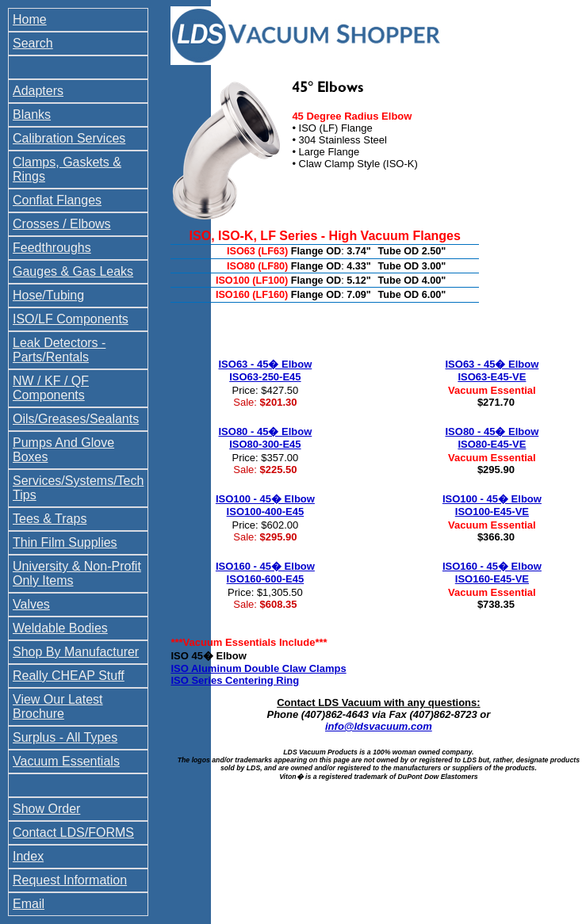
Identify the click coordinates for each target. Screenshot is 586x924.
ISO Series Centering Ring (235, 680)
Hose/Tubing (48, 295)
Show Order (46, 809)
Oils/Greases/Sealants (76, 419)
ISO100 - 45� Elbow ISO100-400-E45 (265, 505)
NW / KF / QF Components (51, 388)
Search (33, 43)
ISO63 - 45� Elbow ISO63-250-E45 (266, 370)
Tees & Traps (50, 519)
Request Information (70, 880)
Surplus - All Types (65, 737)
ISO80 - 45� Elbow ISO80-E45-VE (492, 438)
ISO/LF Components (71, 319)
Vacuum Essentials (66, 761)
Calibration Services (69, 138)
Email (29, 904)
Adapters (38, 91)
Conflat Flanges (57, 200)
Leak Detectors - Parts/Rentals (59, 350)
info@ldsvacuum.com (379, 726)
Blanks (32, 115)
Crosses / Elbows (62, 224)
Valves (31, 604)
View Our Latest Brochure (58, 706)
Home (30, 19)
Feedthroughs (52, 248)
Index (28, 856)
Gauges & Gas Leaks (73, 271)
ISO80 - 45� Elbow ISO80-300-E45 (266, 438)
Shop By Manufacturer (76, 652)
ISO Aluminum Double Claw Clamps (258, 668)
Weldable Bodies (60, 628)
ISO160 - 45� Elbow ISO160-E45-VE (492, 573)
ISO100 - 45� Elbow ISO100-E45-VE (492, 505)
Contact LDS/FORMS (73, 832)
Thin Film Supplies (65, 542)
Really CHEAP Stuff (69, 676)
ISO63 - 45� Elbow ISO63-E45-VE (492, 370)
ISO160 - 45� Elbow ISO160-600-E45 (265, 573)
